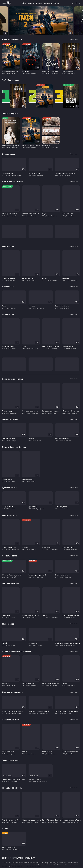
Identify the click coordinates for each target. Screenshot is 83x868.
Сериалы (31, 3)
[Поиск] (73, 3)
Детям (56, 3)
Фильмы (39, 3)
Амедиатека (48, 3)
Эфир (24, 3)
